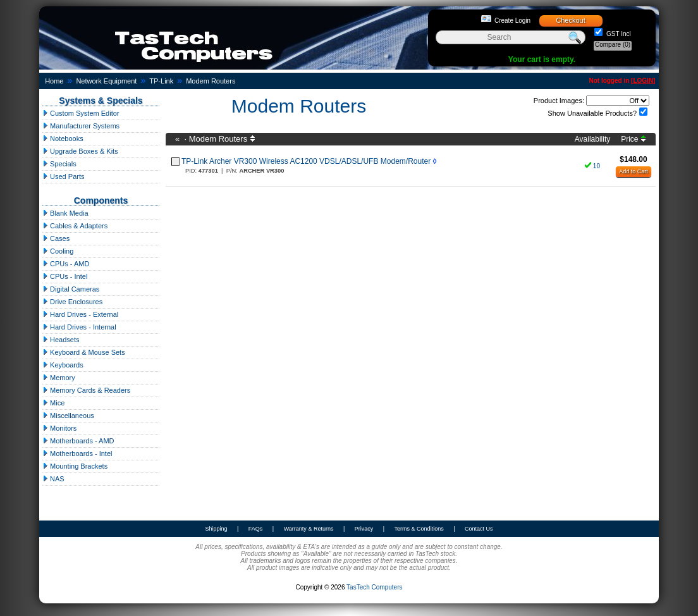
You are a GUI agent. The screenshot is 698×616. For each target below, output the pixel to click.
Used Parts (63, 176)
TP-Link (161, 81)
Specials (59, 164)
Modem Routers (211, 81)
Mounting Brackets (75, 466)
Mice (53, 403)
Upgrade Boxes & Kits (80, 151)
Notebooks (63, 139)
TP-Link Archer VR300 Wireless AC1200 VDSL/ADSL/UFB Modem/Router (306, 161)
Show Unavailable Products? (592, 113)
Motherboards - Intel (77, 453)
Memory (59, 378)
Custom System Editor (81, 113)
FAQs (256, 529)
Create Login (512, 21)
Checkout (570, 20)
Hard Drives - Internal (79, 327)
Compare (613, 45)
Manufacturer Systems (81, 126)
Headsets (61, 340)
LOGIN (643, 81)
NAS (53, 479)
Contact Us (479, 529)
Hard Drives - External (80, 314)
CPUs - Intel (65, 276)
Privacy (364, 529)
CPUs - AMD (66, 264)
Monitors (59, 428)
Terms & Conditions (419, 529)
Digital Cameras (71, 289)
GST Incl (618, 34)
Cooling (58, 251)
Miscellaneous (68, 416)
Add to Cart (634, 171)
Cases (56, 238)
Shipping (216, 529)
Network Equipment (106, 81)
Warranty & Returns (309, 529)
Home (54, 81)
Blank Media (65, 213)
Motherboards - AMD (78, 441)
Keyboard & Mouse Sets (84, 352)
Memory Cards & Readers (86, 390)
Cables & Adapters (75, 226)
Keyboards (63, 365)
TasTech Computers (374, 587)
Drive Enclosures (72, 302)
